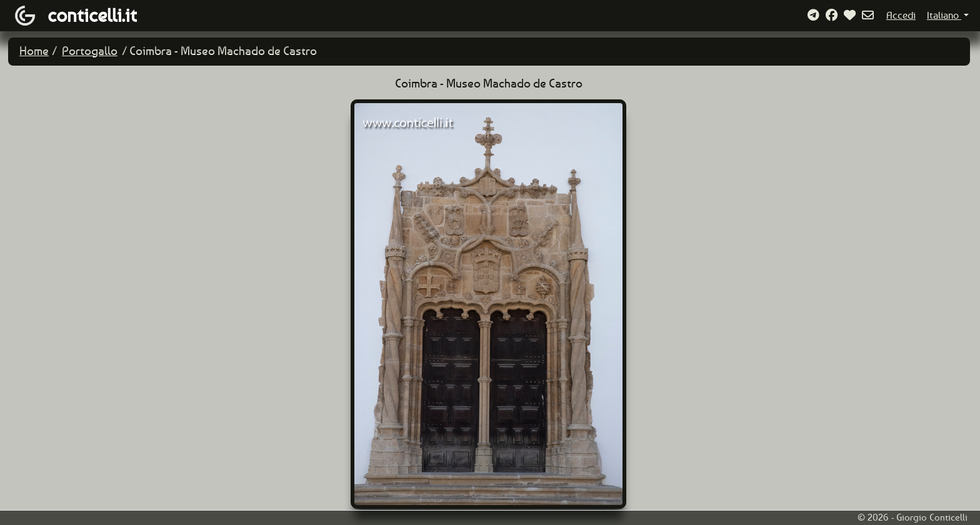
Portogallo (90, 51)
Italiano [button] (944, 15)
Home (34, 51)
